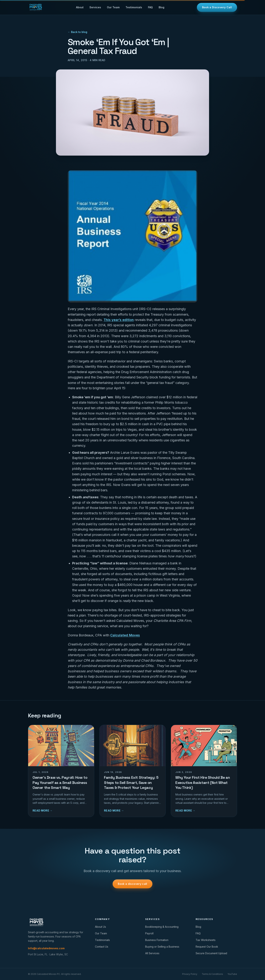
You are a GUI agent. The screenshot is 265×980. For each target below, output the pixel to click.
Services (95, 7)
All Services (152, 953)
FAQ (150, 7)
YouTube (232, 974)
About (80, 7)
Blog (161, 7)
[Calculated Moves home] (36, 7)
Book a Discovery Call (217, 7)
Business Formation (157, 940)
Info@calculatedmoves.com (46, 948)
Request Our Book (207, 947)
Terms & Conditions (212, 974)
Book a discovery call (132, 884)
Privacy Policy (190, 974)
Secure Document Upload (211, 953)
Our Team (113, 7)
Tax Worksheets (206, 940)
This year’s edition (119, 320)
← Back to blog (77, 32)
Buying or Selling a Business (162, 947)
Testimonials (134, 7)
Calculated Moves (125, 635)
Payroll (149, 933)
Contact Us (102, 947)
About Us (100, 927)
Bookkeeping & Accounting (162, 927)
